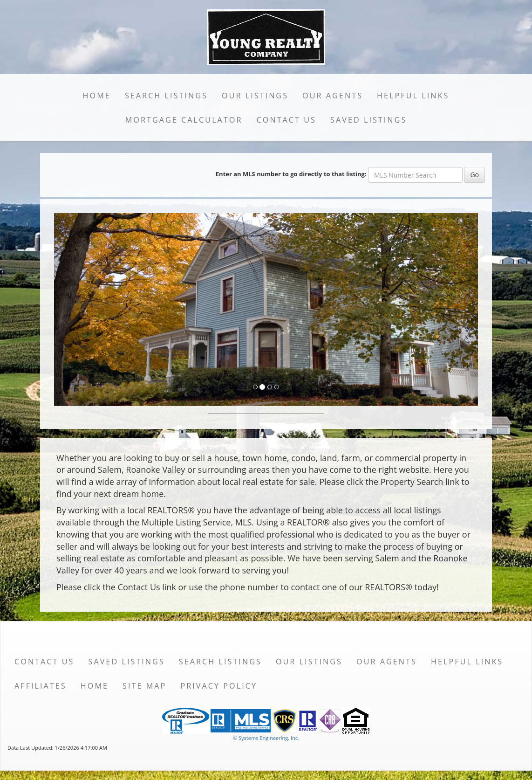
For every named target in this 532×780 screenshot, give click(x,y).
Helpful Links (413, 96)
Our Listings (255, 96)
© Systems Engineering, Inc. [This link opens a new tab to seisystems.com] (266, 738)
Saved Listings (368, 120)
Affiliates (41, 686)
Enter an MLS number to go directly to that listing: (291, 174)
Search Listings (166, 96)
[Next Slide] (447, 310)
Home (97, 96)
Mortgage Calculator (184, 120)
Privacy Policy (219, 686)
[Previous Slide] (86, 310)
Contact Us (287, 120)
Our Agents (333, 96)
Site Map (144, 686)
